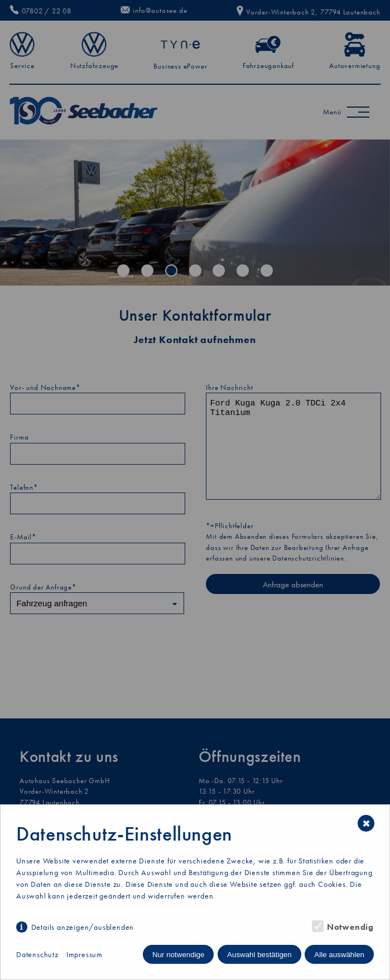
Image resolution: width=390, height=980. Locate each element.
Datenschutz (37, 954)
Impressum (85, 954)
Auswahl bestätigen (259, 955)
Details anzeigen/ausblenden (83, 927)
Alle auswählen (339, 955)
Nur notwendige (178, 955)
